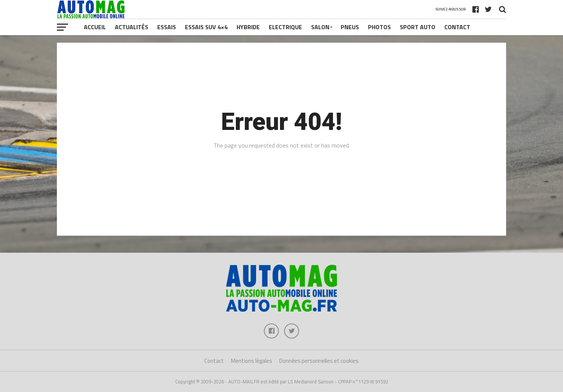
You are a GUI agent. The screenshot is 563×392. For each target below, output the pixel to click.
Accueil (95, 27)
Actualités (132, 27)
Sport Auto (418, 27)
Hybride (248, 27)
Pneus (350, 27)
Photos (379, 27)
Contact (457, 27)
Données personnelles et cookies (319, 361)
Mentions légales (252, 361)
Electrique (285, 27)
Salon (320, 27)
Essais (167, 27)
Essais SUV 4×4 (206, 27)
